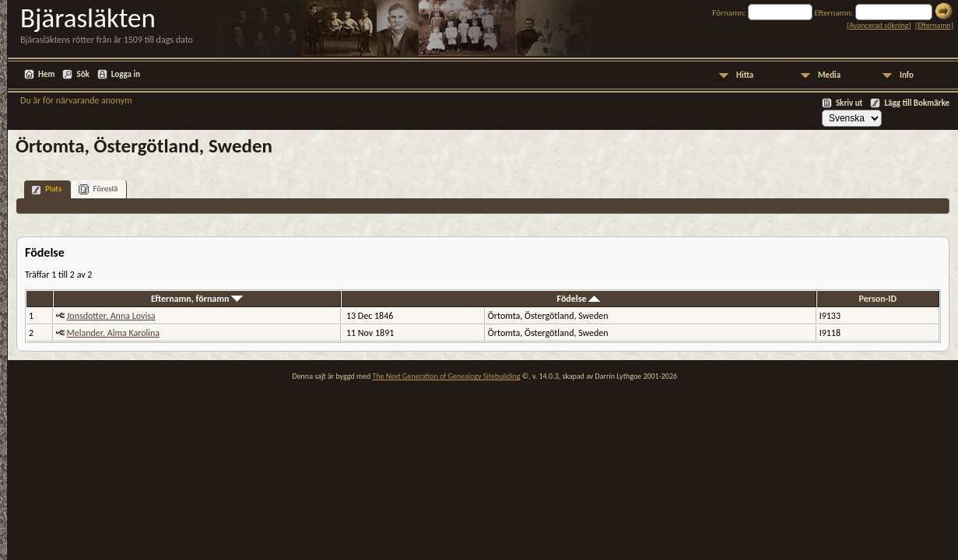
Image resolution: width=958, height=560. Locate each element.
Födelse (579, 299)
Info (907, 75)
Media (829, 75)
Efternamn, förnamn (197, 299)
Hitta (745, 75)
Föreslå (98, 189)
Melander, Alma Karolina (114, 333)
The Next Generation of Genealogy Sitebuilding (446, 376)
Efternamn (934, 25)
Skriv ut (849, 103)
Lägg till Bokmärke (917, 103)
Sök (82, 74)
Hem (46, 74)
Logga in (126, 74)
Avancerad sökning (879, 25)
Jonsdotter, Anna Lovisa (111, 316)
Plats (46, 189)
